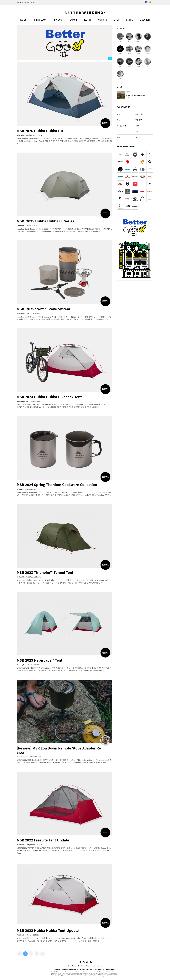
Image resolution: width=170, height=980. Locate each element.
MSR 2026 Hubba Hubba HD (40, 131)
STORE (129, 20)
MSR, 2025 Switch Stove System (43, 309)
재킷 (119, 132)
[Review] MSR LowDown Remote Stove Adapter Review (59, 750)
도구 (119, 137)
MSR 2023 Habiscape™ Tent (40, 660)
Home (19, 2)
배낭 (119, 114)
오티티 (138, 137)
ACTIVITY (103, 20)
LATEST (24, 20)
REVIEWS (57, 20)
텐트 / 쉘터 (139, 114)
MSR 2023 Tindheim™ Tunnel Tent (45, 572)
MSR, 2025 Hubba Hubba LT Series (45, 221)
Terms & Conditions (79, 966)
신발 (137, 126)
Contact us (99, 966)
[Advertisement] (135, 296)
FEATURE (73, 20)
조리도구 (139, 120)
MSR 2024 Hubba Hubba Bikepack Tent (49, 397)
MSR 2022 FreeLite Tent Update (43, 840)
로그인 (24, 2)
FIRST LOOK (40, 20)
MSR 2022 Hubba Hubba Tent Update (48, 930)
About (69, 966)
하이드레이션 (122, 126)
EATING (88, 20)
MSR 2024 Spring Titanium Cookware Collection (57, 484)
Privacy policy (90, 966)
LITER (116, 20)
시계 (137, 132)
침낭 (119, 120)
